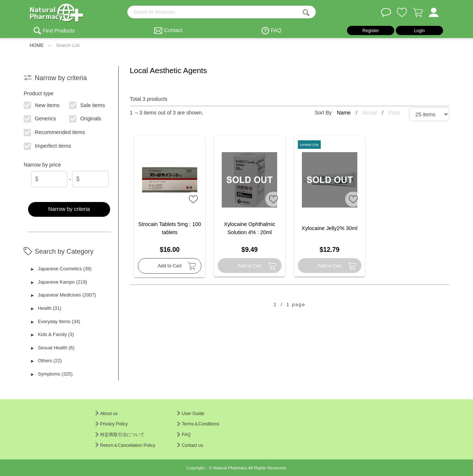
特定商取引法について (120, 435)
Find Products (59, 31)
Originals (86, 118)
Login (419, 31)
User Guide (191, 414)
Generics (40, 118)
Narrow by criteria (69, 209)
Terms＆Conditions (198, 424)
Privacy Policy (112, 424)
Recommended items (55, 132)
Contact (173, 30)
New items (42, 105)
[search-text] (222, 12)
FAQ (276, 30)
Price (394, 113)
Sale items (87, 105)
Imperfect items (48, 145)
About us (106, 414)
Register (371, 31)
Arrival (370, 113)
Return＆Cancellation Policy (125, 445)
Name (344, 113)
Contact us (190, 445)
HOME (37, 45)
